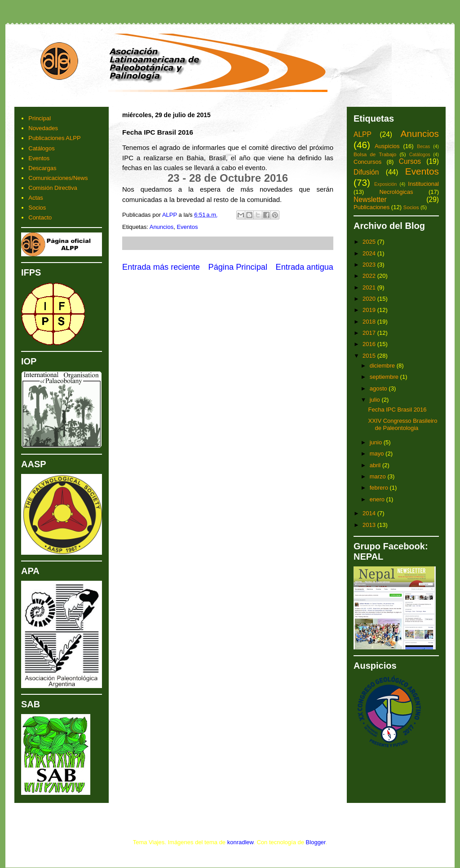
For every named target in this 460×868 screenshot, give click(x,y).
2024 (370, 253)
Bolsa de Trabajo (375, 154)
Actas (36, 198)
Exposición (385, 184)
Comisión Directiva (53, 188)
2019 (370, 310)
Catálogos (42, 148)
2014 (370, 513)
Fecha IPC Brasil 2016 (397, 410)
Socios (37, 208)
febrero (380, 488)
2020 (370, 299)
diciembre (383, 366)
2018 (370, 322)
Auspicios (387, 146)
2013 (370, 525)
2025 (370, 242)
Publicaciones (372, 207)
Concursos (367, 162)
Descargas (42, 168)
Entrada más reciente (161, 267)
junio (377, 442)
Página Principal (238, 267)
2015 (370, 356)
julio (376, 400)
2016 (370, 344)
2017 (370, 333)
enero (378, 499)
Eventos (187, 227)
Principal (40, 118)
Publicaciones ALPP (54, 138)
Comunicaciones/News (58, 178)
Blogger (316, 842)
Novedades (43, 128)
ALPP (363, 134)
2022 (370, 276)
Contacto (40, 217)
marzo (379, 476)
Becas (423, 147)
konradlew (241, 842)
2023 (370, 265)
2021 (370, 287)
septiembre (385, 377)
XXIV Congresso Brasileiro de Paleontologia (402, 424)
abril (376, 465)
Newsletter (370, 199)
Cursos (410, 161)
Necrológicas (396, 192)
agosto (379, 388)
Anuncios (161, 227)
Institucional (423, 184)
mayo (378, 454)
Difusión (366, 172)
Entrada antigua (305, 267)
